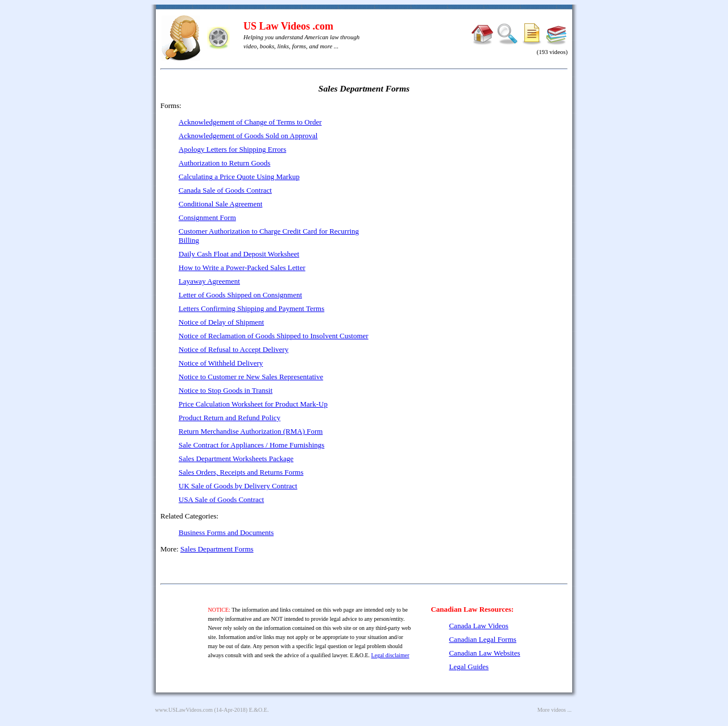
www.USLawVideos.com (184, 710)
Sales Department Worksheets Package (236, 459)
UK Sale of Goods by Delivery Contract (238, 486)
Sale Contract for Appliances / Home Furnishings (251, 445)
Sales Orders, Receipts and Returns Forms (241, 472)
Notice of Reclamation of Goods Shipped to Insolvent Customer (274, 336)
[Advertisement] (470, 182)
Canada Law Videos (478, 626)
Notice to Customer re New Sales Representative (251, 377)
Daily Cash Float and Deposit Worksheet (239, 254)
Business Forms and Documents (226, 532)
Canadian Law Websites (484, 653)
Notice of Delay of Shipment (221, 322)
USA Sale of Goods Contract (221, 499)
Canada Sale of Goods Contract (225, 190)
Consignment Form (207, 217)
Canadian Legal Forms (482, 639)
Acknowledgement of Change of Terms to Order (250, 122)
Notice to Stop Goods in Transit (226, 390)
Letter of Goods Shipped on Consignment (240, 295)
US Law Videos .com (288, 26)
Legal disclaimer (390, 655)
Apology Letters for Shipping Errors (232, 149)
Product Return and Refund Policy (229, 418)
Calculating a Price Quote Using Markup (239, 177)
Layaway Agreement (209, 281)
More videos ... (555, 710)
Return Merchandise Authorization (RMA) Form (251, 431)
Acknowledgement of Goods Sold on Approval (248, 136)
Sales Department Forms (217, 549)
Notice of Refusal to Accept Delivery (233, 349)
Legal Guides (469, 667)
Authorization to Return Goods (224, 163)
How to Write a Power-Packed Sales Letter (242, 267)
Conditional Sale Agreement (220, 204)
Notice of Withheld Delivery (221, 363)
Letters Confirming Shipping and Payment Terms (251, 308)
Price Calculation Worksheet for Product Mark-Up (253, 404)
